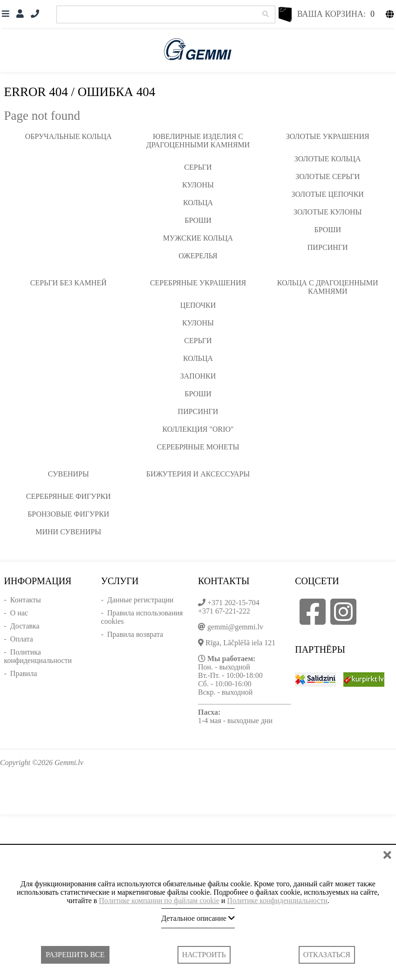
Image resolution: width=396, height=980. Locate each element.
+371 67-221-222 (224, 611)
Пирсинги (328, 247)
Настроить (204, 955)
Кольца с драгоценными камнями (328, 287)
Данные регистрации (140, 600)
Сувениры (68, 474)
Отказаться (327, 955)
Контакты (26, 600)
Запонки (198, 376)
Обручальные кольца (68, 136)
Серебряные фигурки (68, 496)
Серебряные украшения (198, 283)
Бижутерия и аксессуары (198, 474)
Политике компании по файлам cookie (159, 901)
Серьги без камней (68, 283)
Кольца (198, 203)
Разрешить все (75, 955)
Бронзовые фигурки (68, 514)
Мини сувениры (68, 532)
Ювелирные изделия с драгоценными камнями (198, 141)
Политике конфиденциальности (277, 901)
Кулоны (198, 185)
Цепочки (198, 305)
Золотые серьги (328, 176)
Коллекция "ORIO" (198, 429)
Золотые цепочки (328, 194)
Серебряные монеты (198, 447)
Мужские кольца (198, 238)
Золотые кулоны (328, 212)
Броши (198, 220)
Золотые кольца (328, 159)
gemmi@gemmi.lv (235, 627)
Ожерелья (198, 256)
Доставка (25, 626)
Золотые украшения (328, 136)
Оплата (22, 639)
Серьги (198, 167)
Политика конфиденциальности (38, 656)
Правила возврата (135, 634)
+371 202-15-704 (233, 603)
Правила (24, 673)
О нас (19, 613)
